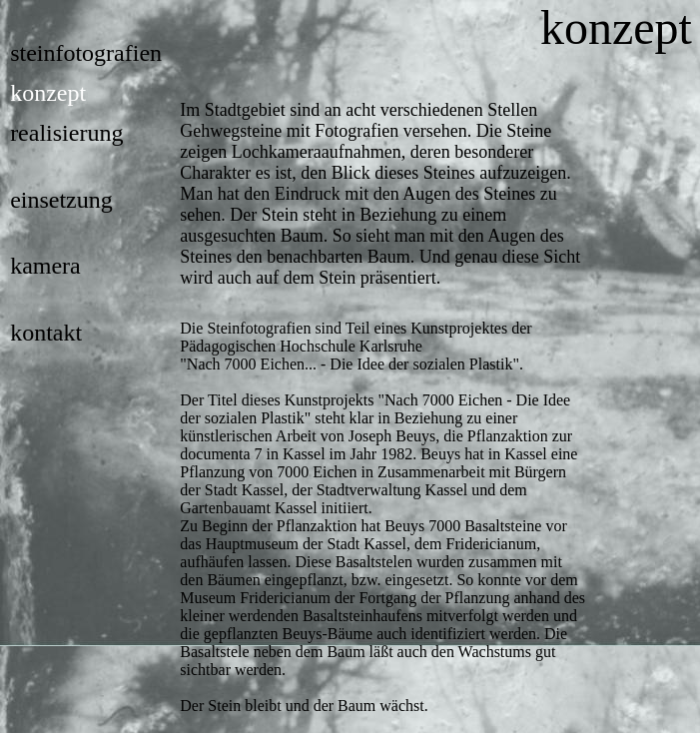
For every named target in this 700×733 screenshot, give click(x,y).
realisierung (66, 133)
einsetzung (61, 200)
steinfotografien (86, 53)
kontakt (46, 333)
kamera (45, 266)
